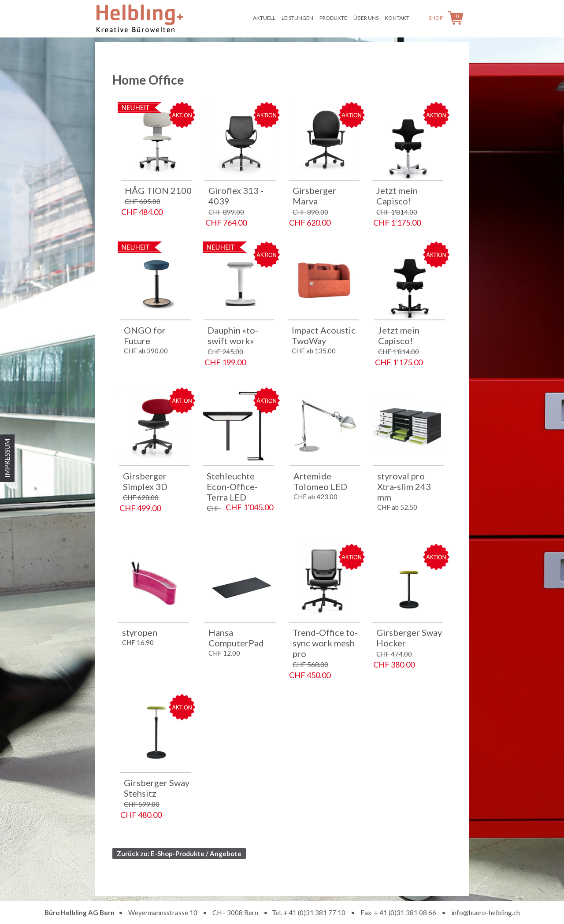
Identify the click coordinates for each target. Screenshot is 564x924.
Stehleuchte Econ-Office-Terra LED (232, 486)
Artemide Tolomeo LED (320, 481)
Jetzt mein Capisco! (397, 196)
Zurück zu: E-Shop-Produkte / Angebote (179, 853)
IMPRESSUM (7, 458)
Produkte (333, 18)
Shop (436, 18)
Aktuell (264, 18)
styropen (140, 632)
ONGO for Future (145, 335)
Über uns (366, 18)
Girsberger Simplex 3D (145, 481)
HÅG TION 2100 (158, 190)
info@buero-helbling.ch (486, 913)
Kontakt (397, 18)
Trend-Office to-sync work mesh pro (325, 643)
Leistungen (297, 18)
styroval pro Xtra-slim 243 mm (404, 486)
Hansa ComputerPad (236, 638)
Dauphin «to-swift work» (233, 335)
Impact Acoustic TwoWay (324, 335)
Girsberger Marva (314, 196)
